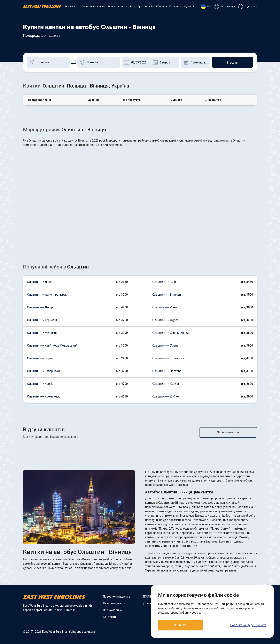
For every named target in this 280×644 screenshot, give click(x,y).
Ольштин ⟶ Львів (40, 282)
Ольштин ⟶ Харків (40, 384)
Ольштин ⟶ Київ (164, 282)
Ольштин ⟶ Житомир (42, 333)
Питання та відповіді (182, 7)
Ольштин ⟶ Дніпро (41, 307)
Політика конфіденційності (248, 625)
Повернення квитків (93, 7)
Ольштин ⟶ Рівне (165, 307)
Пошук (232, 62)
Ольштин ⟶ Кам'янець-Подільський (52, 346)
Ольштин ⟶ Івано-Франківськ (48, 295)
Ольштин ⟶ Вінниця (167, 295)
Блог (132, 7)
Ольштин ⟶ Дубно (166, 396)
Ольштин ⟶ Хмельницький (171, 333)
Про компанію (146, 7)
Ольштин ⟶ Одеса (165, 320)
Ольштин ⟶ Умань (165, 346)
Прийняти (181, 625)
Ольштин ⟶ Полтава (167, 371)
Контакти (162, 7)
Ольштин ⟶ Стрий (40, 358)
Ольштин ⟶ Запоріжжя (43, 371)
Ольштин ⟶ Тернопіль (43, 320)
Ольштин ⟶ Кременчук (43, 396)
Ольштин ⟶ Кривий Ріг (168, 358)
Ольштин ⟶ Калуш (166, 384)
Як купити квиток (117, 7)
